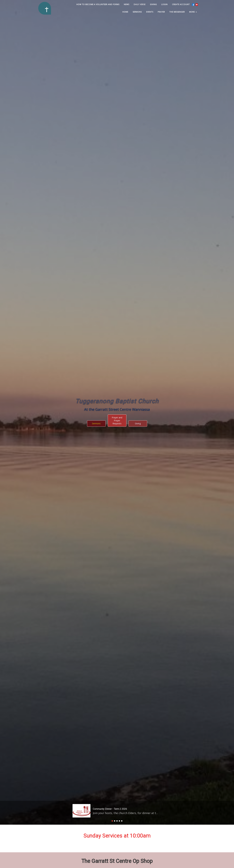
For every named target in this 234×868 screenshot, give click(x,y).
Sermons (96, 332)
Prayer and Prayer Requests (117, 329)
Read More (102, 734)
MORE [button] (193, 12)
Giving (138, 332)
